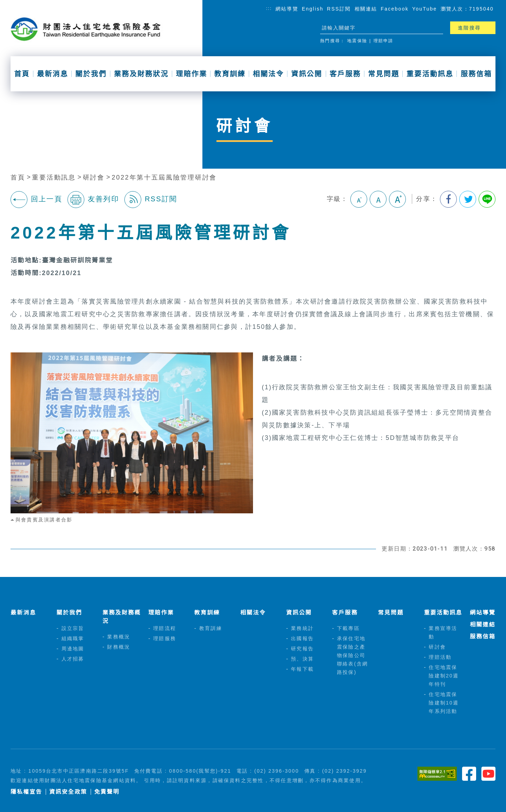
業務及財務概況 (121, 617)
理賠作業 (191, 74)
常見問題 (384, 74)
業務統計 (302, 628)
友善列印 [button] (93, 200)
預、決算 (302, 659)
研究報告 (302, 649)
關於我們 (91, 74)
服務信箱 (476, 74)
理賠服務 (165, 638)
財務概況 (119, 647)
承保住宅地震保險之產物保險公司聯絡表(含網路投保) (352, 655)
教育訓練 (230, 74)
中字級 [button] (378, 199)
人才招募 (73, 659)
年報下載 (302, 669)
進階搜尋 (469, 28)
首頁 (22, 74)
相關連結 (366, 9)
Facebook (395, 9)
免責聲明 (107, 792)
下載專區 (348, 628)
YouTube (425, 9)
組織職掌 (73, 638)
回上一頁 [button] (36, 200)
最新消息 (53, 74)
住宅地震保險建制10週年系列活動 (444, 703)
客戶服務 (345, 74)
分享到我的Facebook (448, 199)
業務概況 (119, 637)
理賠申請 (384, 41)
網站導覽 (287, 9)
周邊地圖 (73, 649)
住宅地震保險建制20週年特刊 (444, 676)
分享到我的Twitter (468, 199)
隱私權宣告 (26, 792)
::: (269, 8)
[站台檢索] (375, 28)
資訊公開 (307, 74)
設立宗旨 (73, 628)
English (313, 9)
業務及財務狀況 (141, 74)
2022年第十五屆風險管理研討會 (164, 177)
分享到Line (487, 199)
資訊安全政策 (68, 792)
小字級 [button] (359, 199)
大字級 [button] (397, 199)
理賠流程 (165, 628)
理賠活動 (440, 657)
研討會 (94, 177)
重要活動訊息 (430, 74)
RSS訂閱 (339, 9)
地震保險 (357, 41)
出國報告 (302, 638)
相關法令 (268, 74)
